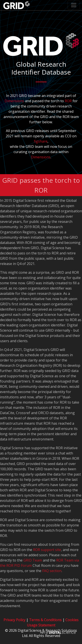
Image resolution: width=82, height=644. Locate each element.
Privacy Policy (14, 620)
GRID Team (33, 560)
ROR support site (47, 550)
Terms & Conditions (45, 620)
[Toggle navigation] (74, 5)
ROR (68, 101)
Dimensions (14, 101)
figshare (41, 141)
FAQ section (52, 571)
